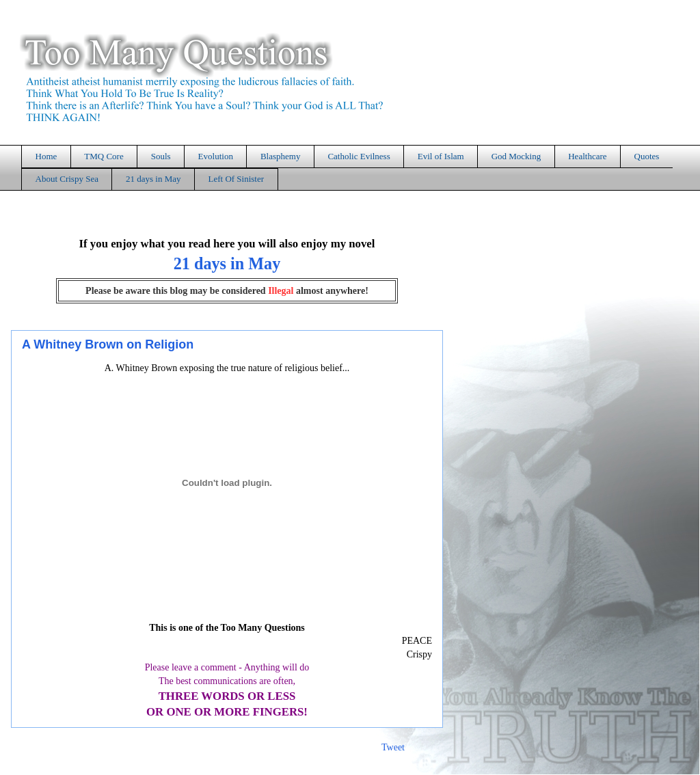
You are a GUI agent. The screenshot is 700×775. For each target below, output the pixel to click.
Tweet (393, 747)
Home (46, 156)
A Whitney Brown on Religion (108, 344)
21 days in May (153, 179)
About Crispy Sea (67, 179)
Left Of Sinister (236, 179)
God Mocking (516, 156)
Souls (161, 156)
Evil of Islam (441, 156)
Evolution (216, 156)
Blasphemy (281, 156)
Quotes (647, 156)
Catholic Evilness (359, 156)
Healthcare (587, 156)
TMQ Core (104, 156)
